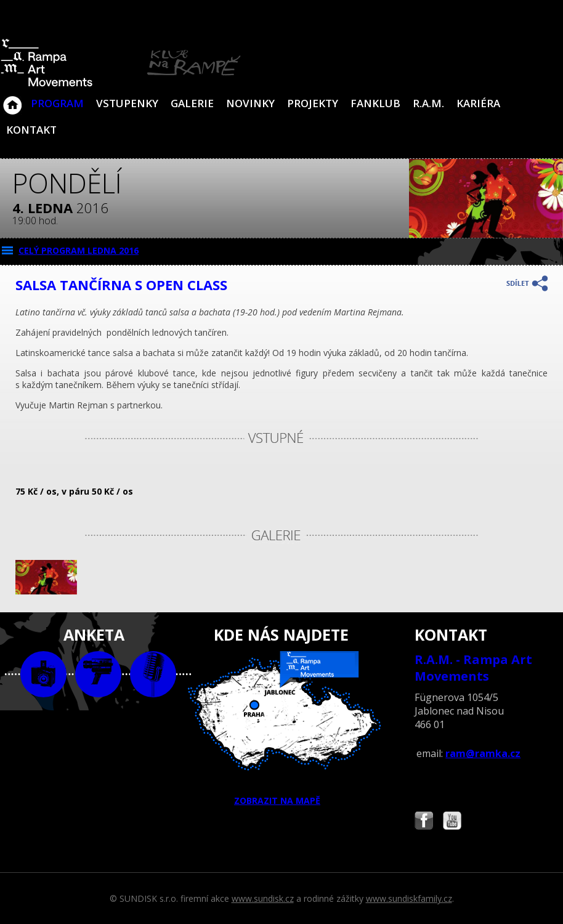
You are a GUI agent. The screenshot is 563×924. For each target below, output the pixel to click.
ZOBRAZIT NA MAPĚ (282, 729)
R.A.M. (428, 103)
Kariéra (478, 103)
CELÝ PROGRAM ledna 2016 (79, 250)
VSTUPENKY (127, 103)
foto (43, 674)
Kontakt (31, 130)
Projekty (313, 103)
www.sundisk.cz (263, 898)
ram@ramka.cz (483, 753)
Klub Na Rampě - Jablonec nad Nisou (12, 99)
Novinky (250, 103)
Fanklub (375, 103)
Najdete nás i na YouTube (452, 822)
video (98, 674)
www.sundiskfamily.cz (409, 898)
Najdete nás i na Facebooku (424, 822)
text (153, 674)
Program (57, 103)
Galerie (192, 103)
